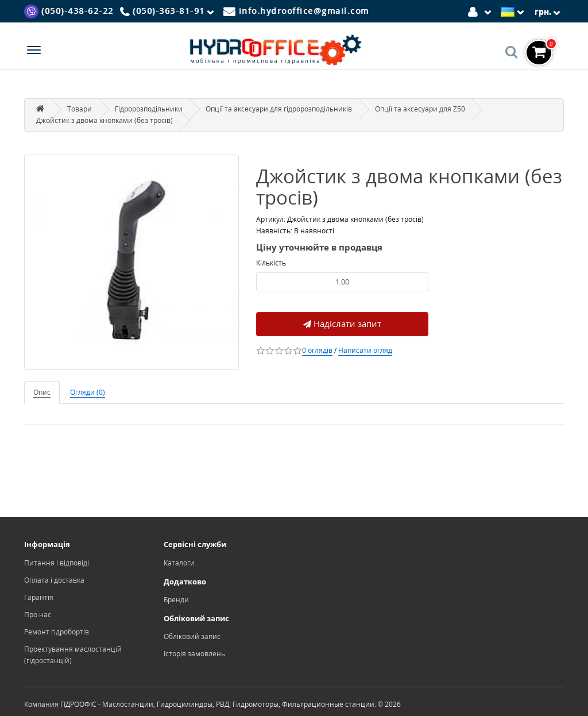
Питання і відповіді (57, 563)
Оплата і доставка (54, 580)
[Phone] (169, 11)
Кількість (271, 263)
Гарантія (39, 597)
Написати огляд (365, 350)
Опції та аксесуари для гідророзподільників (279, 109)
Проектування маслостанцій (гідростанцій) (73, 655)
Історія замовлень (194, 654)
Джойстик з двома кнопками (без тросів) (105, 120)
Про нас (38, 615)
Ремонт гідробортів (57, 632)
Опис (42, 392)
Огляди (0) (88, 392)
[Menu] (34, 51)
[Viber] (69, 11)
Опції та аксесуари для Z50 (420, 109)
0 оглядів (317, 350)
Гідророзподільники (149, 109)
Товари (80, 109)
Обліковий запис (192, 636)
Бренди (176, 600)
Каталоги (179, 563)
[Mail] (296, 11)
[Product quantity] (342, 282)
